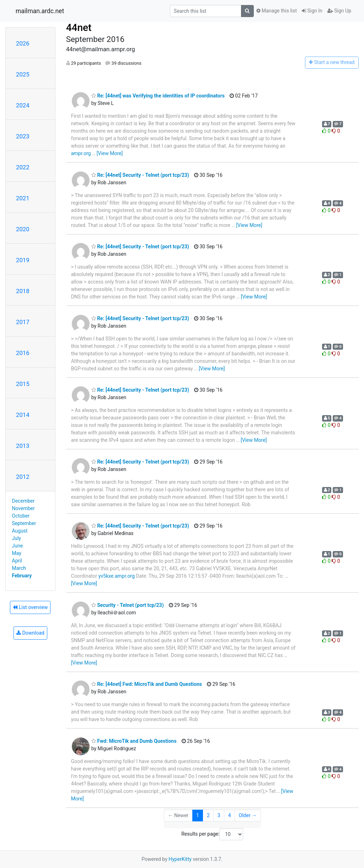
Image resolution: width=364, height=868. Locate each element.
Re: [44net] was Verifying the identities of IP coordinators (158, 96)
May (17, 553)
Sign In (312, 11)
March (19, 568)
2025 (23, 74)
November (23, 508)
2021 (23, 198)
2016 (23, 353)
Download (30, 633)
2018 (23, 291)
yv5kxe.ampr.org (117, 576)
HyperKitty (180, 859)
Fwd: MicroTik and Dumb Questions (134, 741)
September (24, 523)
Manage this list (277, 11)
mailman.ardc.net (40, 11)
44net (79, 28)
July (17, 538)
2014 (23, 415)
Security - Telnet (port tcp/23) (128, 605)
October (21, 516)
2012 (23, 477)
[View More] (110, 153)
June (18, 546)
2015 (23, 384)
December (23, 501)
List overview (30, 607)
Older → (248, 815)
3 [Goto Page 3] (219, 815)
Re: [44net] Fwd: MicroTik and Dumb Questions (147, 684)
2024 (23, 105)
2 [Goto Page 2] (208, 815)
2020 (23, 229)
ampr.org (81, 153)
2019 (23, 260)
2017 (23, 322)
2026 (23, 43)
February (22, 576)
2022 (23, 167)
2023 (23, 136)
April (17, 561)
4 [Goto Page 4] (230, 815)
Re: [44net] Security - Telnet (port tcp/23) (140, 175)
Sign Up (339, 11)
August (20, 531)
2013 (23, 446)
